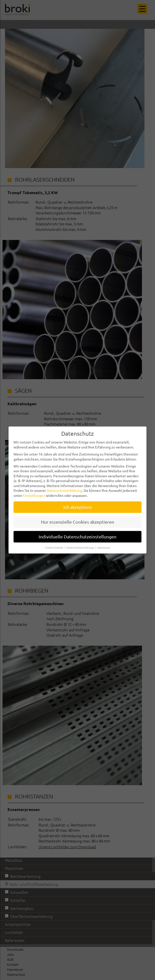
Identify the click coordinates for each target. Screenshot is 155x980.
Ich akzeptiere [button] (78, 503)
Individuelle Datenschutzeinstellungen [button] (77, 532)
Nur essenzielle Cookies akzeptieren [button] (77, 518)
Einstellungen (34, 491)
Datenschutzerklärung (64, 486)
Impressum (103, 543)
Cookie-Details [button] (55, 543)
